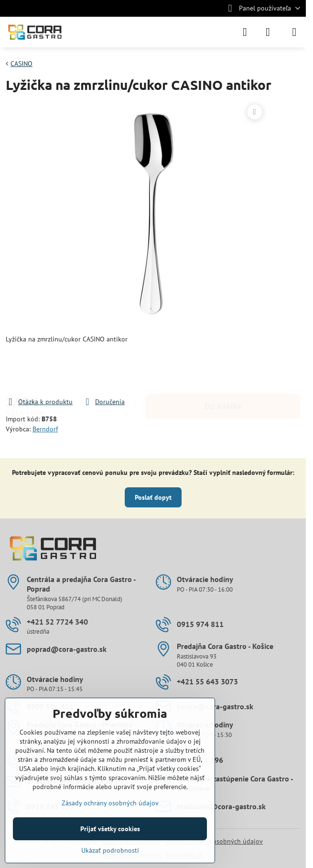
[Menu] (294, 32)
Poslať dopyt (153, 497)
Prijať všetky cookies (110, 829)
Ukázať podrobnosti (110, 850)
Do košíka (223, 370)
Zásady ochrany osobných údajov (110, 803)
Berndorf (45, 429)
